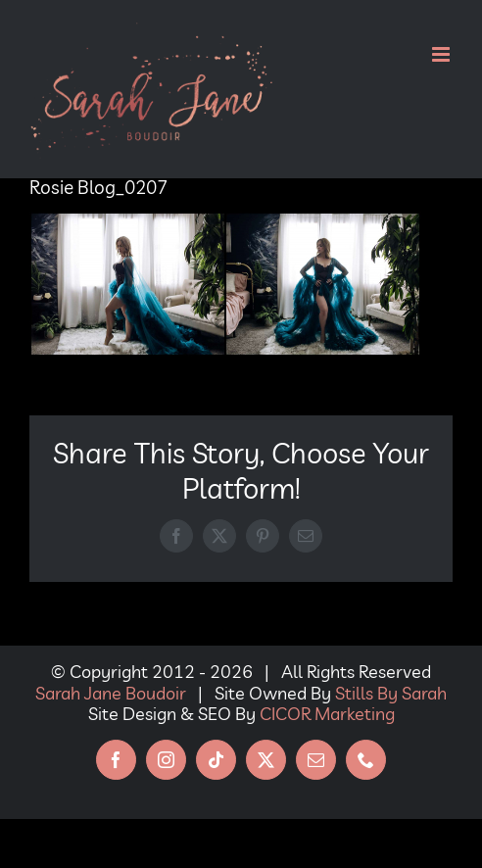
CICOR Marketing (327, 714)
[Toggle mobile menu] (442, 54)
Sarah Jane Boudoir (111, 693)
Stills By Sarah (391, 693)
